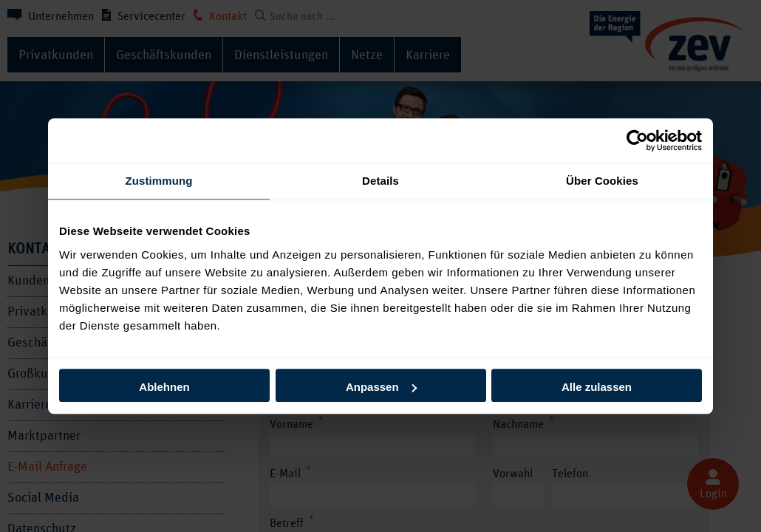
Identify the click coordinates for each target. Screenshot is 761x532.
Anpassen (381, 387)
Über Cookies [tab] (602, 181)
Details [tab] (380, 181)
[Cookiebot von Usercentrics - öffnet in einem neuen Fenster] (637, 140)
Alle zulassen (597, 387)
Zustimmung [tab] (159, 181)
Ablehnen (164, 387)
